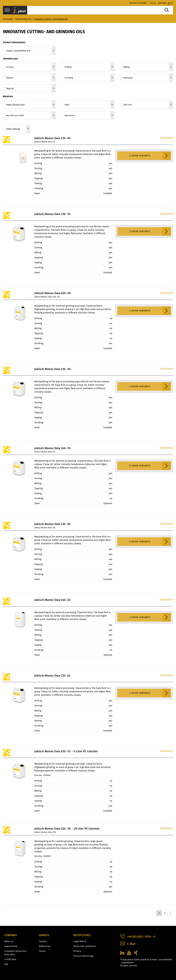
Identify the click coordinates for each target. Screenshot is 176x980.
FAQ (6, 964)
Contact (43, 941)
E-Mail (128, 944)
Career (42, 951)
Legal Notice (80, 941)
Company (11, 935)
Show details (166, 138)
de (172, 3)
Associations (11, 946)
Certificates (10, 959)
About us (9, 941)
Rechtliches (82, 935)
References (45, 946)
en (169, 3)
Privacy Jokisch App (83, 956)
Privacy (77, 951)
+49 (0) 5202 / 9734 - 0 (138, 937)
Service (44, 935)
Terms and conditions (85, 946)
